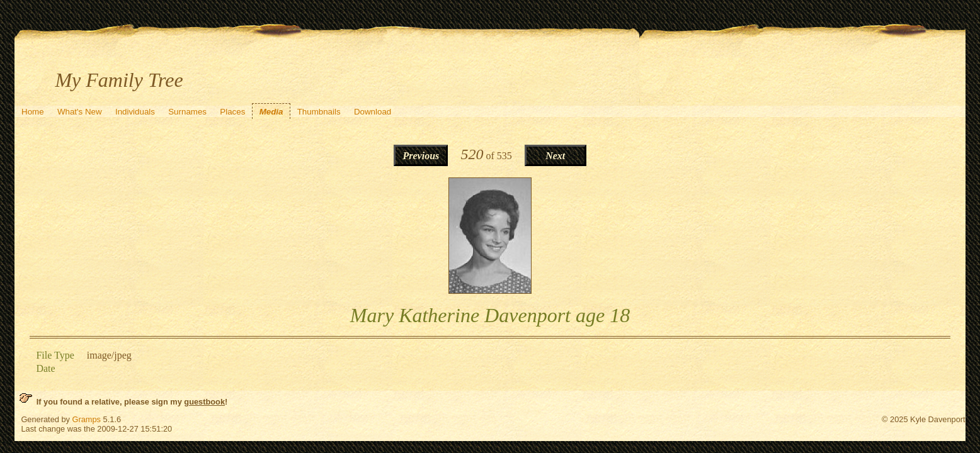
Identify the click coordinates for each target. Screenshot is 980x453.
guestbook (204, 402)
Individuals (135, 112)
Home (33, 112)
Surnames (187, 112)
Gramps (87, 419)
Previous (421, 156)
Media (271, 112)
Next (555, 156)
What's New (80, 112)
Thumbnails (319, 112)
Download (373, 112)
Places (232, 112)
